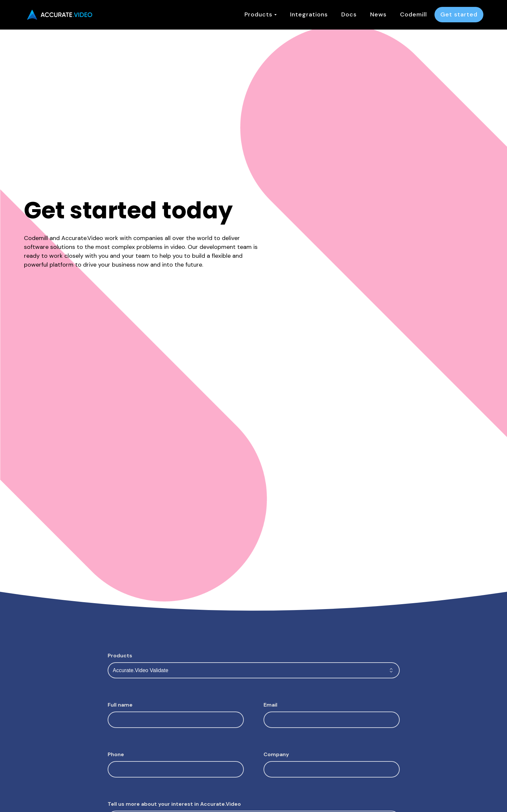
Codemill (413, 14)
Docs (349, 14)
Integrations (309, 14)
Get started (459, 14)
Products (261, 14)
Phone (116, 754)
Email (270, 705)
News (378, 14)
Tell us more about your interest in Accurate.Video (174, 804)
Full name (120, 705)
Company (276, 754)
